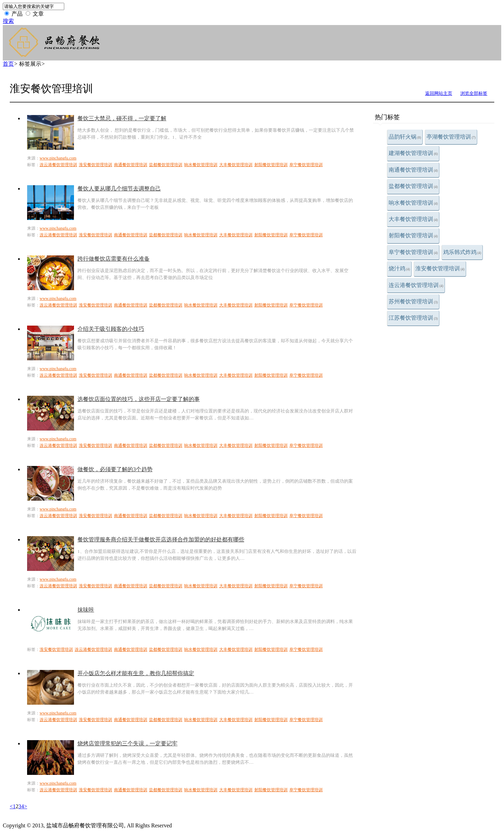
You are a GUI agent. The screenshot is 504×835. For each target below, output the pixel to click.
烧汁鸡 (399, 268)
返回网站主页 (439, 93)
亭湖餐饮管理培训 (451, 137)
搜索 (8, 21)
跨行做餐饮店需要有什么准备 (114, 259)
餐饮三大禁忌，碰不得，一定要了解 (122, 118)
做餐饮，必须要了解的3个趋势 (115, 469)
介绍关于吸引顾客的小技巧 (111, 329)
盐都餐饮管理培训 (413, 186)
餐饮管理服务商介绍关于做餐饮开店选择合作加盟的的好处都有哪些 (161, 539)
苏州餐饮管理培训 (413, 301)
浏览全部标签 (474, 93)
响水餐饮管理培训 (413, 203)
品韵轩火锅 (405, 137)
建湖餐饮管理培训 (413, 153)
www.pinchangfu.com (58, 158)
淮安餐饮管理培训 (440, 268)
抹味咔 (86, 610)
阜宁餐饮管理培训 (413, 252)
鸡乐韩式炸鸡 (462, 252)
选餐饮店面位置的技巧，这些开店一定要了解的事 (139, 399)
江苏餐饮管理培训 (413, 318)
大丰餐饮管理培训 (413, 219)
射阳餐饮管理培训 (413, 235)
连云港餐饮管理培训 (416, 285)
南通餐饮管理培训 (413, 170)
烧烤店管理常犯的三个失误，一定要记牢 (127, 743)
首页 (8, 64)
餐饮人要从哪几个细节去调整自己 (119, 189)
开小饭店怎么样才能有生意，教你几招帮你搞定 (136, 673)
